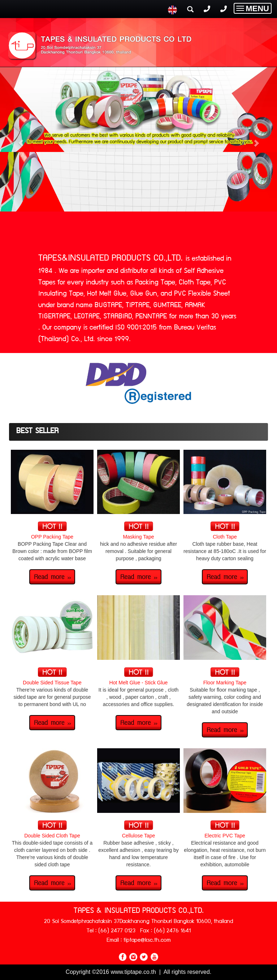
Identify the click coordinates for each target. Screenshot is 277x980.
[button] (21, 139)
